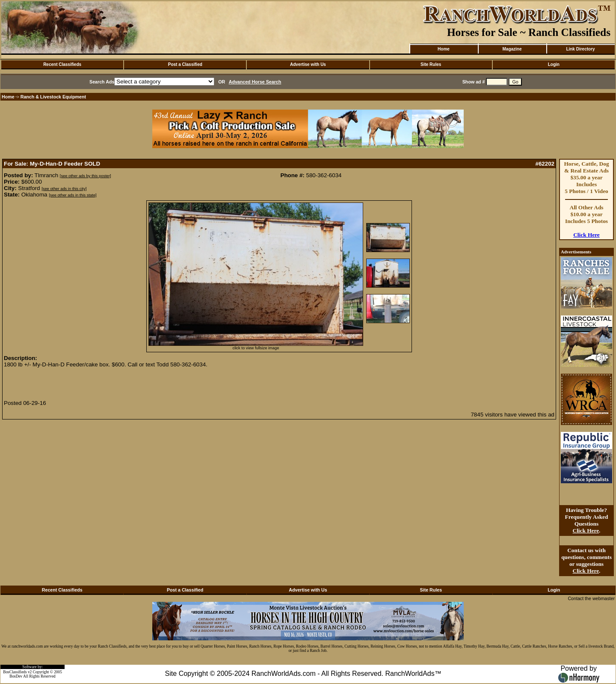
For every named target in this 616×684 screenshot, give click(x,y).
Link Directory (580, 49)
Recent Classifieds (62, 64)
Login (554, 64)
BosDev (16, 676)
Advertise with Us (308, 64)
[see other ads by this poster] (86, 176)
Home (444, 49)
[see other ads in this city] (64, 189)
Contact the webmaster (591, 598)
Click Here (586, 235)
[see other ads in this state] (73, 195)
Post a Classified (185, 64)
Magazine (512, 49)
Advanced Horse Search (255, 82)
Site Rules (431, 64)
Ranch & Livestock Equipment (53, 97)
